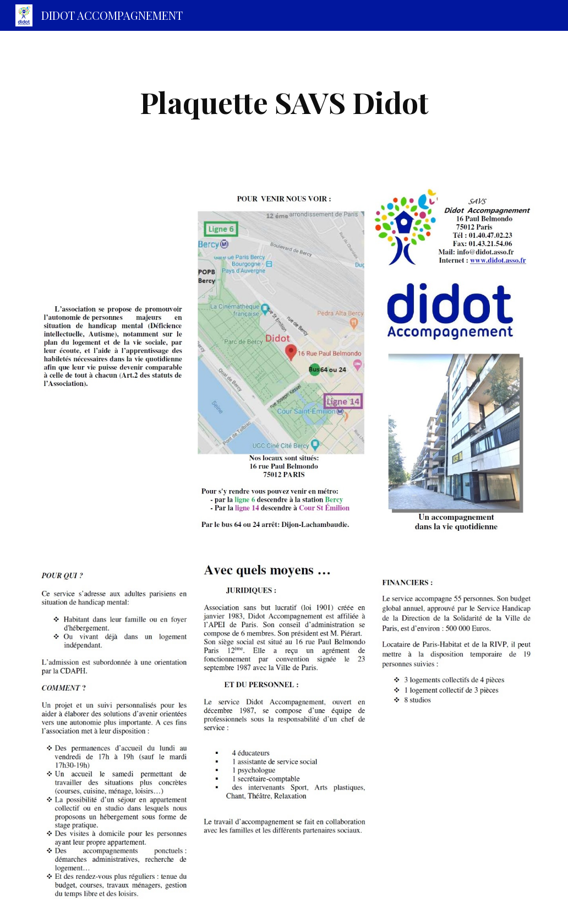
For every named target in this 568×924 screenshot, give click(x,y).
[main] (284, 102)
